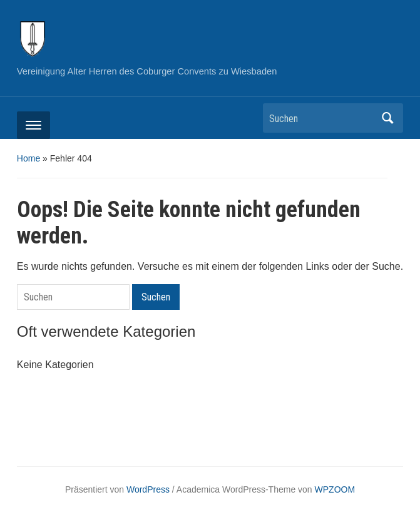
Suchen (387, 118)
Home (28, 158)
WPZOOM (335, 489)
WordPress (148, 489)
